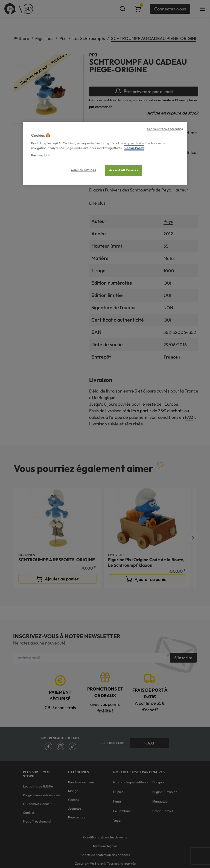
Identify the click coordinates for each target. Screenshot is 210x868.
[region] (105, 154)
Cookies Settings (83, 170)
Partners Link (41, 155)
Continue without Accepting (165, 129)
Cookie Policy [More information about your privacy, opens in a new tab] (134, 148)
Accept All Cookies (123, 170)
